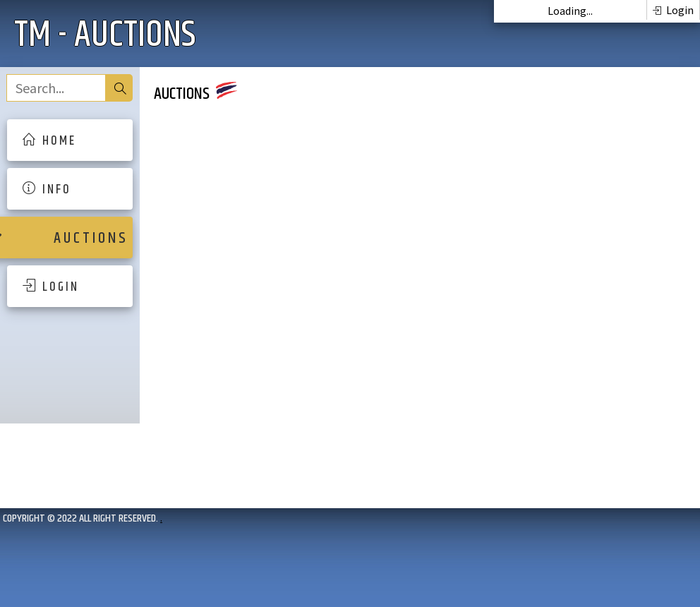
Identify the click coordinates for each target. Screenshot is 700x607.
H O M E (48, 141)
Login (673, 10)
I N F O (46, 190)
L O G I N (50, 287)
